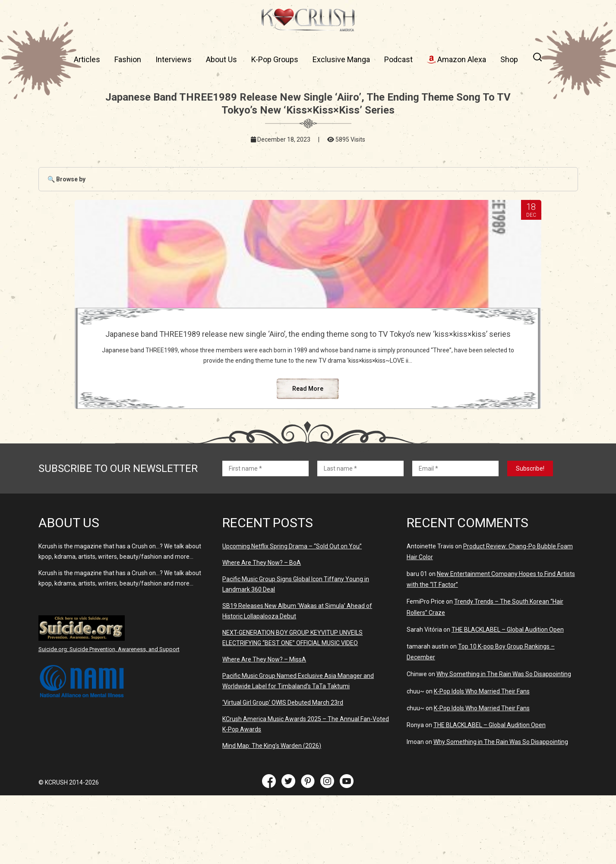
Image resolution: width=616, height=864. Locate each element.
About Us (221, 59)
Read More (308, 457)
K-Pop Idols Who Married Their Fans (482, 760)
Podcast (398, 59)
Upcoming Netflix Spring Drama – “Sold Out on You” (292, 615)
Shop (509, 59)
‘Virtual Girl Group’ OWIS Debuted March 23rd (283, 771)
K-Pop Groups (275, 59)
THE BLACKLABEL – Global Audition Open (508, 698)
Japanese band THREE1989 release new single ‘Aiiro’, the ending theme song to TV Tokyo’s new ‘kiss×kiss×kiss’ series (308, 348)
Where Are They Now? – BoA (262, 631)
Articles (87, 59)
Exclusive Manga (341, 59)
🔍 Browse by (66, 179)
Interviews (174, 59)
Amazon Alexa (456, 59)
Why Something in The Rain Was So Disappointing (504, 743)
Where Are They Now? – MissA (264, 728)
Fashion (128, 59)
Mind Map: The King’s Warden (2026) (272, 814)
